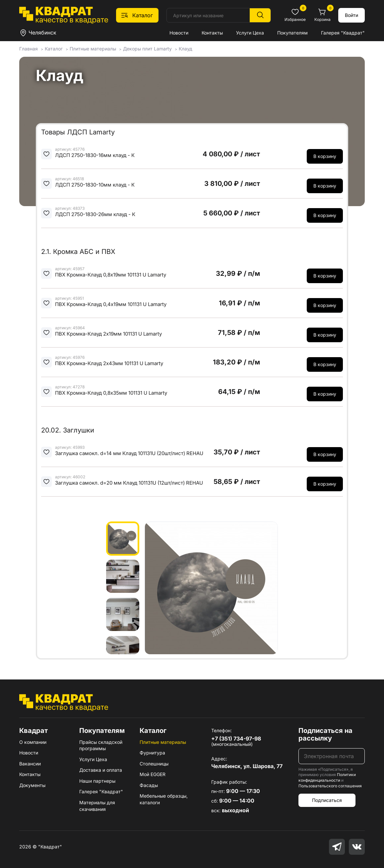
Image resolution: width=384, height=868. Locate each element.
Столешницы (154, 764)
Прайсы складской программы (101, 745)
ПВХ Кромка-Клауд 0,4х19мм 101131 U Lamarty (111, 304)
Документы (32, 785)
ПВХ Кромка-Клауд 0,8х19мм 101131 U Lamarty (111, 275)
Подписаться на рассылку (325, 734)
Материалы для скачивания (97, 806)
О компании (33, 742)
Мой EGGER (153, 774)
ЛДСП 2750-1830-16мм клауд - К (95, 155)
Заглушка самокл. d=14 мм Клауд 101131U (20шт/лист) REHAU (129, 453)
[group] (211, 588)
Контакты (212, 33)
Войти (352, 15)
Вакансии (30, 764)
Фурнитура (152, 753)
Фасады (149, 785)
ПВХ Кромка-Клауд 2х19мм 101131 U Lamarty (108, 334)
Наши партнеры (97, 781)
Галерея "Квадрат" (343, 33)
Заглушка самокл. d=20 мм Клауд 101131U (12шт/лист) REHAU (129, 483)
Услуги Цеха (250, 33)
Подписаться (327, 800)
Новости (179, 33)
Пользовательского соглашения (330, 786)
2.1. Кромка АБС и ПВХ (78, 252)
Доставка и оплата (101, 770)
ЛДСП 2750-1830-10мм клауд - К (95, 185)
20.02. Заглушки (68, 430)
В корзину (325, 156)
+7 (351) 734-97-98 (236, 739)
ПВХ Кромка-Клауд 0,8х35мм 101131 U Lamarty (111, 393)
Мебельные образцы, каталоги (164, 799)
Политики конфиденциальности (327, 777)
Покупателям (292, 33)
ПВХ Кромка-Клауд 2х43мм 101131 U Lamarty (109, 363)
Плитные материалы (163, 742)
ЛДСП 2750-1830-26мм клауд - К (95, 214)
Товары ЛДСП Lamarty (78, 132)
